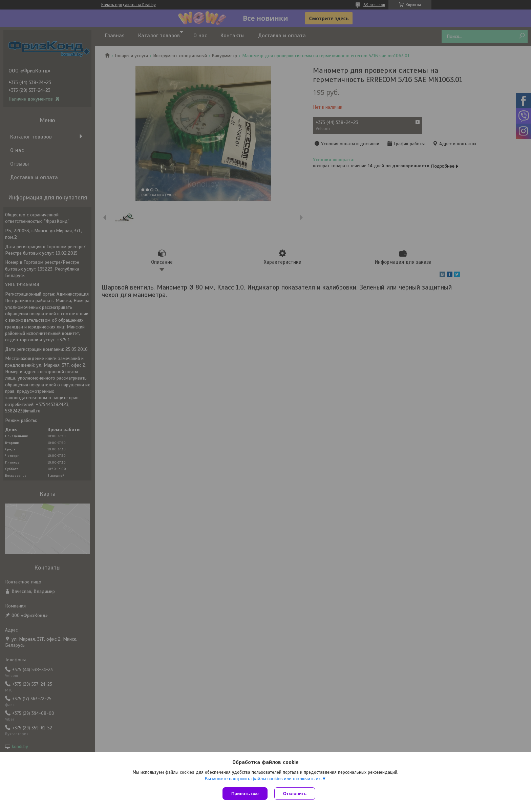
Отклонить (295, 794)
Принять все (245, 794)
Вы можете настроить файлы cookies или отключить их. (263, 779)
